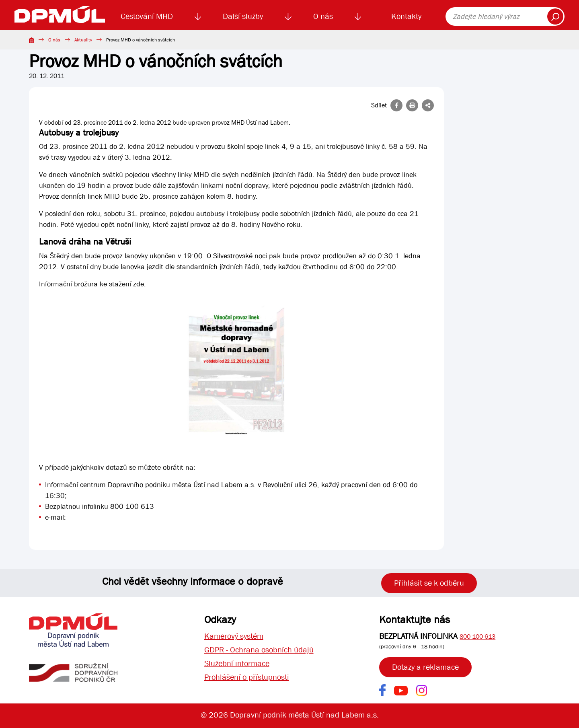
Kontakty (406, 16)
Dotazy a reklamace (425, 667)
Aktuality (83, 40)
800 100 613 (477, 636)
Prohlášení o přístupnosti (247, 677)
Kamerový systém (234, 636)
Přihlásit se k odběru (429, 583)
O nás (323, 16)
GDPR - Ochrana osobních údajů (259, 650)
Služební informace (237, 663)
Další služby (243, 16)
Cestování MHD (147, 16)
